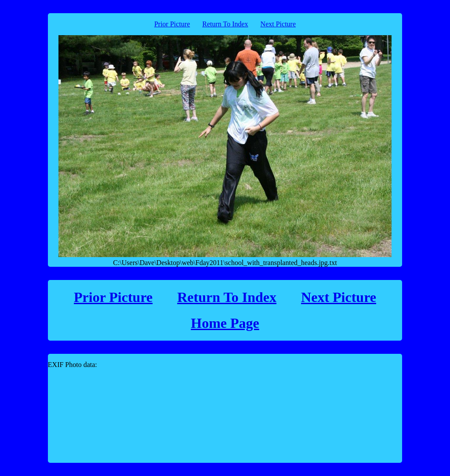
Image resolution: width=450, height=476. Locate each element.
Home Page (225, 323)
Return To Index (225, 24)
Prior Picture (172, 24)
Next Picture (278, 24)
